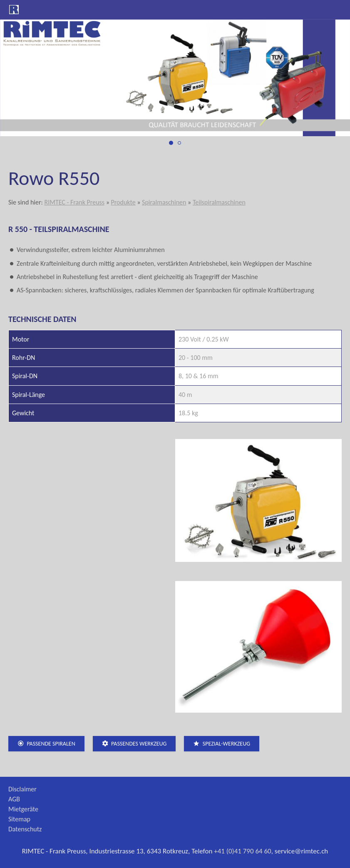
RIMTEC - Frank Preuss (74, 202)
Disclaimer (22, 789)
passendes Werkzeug (134, 744)
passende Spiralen (46, 744)
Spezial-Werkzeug (222, 744)
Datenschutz (25, 829)
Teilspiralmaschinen (219, 202)
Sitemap (19, 819)
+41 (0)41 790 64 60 (243, 851)
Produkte (123, 202)
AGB (14, 799)
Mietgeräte (23, 809)
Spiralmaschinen (164, 202)
